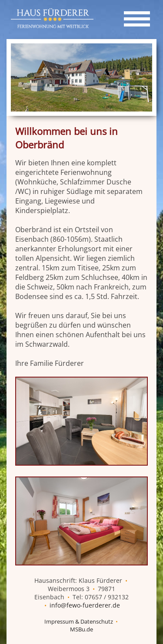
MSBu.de (81, 629)
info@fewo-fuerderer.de (85, 605)
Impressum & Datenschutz (79, 621)
